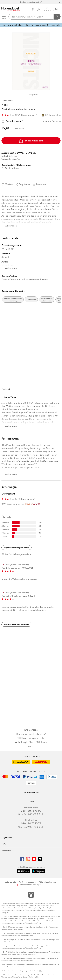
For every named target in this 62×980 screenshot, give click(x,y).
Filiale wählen (12, 168)
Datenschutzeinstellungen (30, 885)
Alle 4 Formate (52, 121)
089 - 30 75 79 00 (31, 811)
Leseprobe (33, 94)
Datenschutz (10, 882)
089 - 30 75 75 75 (31, 824)
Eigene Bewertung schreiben (16, 547)
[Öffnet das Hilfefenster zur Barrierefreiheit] (31, 895)
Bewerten (41, 184)
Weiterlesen (11, 226)
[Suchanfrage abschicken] (57, 17)
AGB (21, 882)
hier (41, 971)
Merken (9, 184)
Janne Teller (7, 100)
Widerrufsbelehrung (47, 882)
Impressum (31, 882)
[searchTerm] (31, 17)
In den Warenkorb (31, 141)
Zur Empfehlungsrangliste (18, 554)
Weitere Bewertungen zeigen (16, 624)
